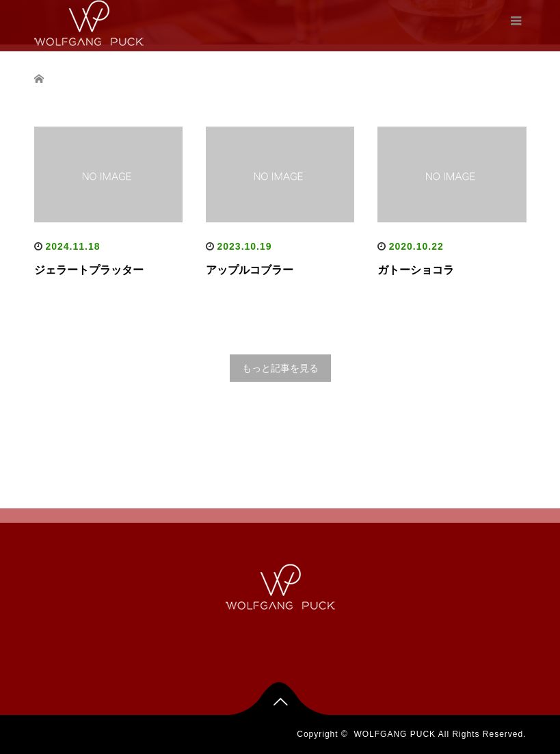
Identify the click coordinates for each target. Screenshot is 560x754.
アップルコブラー (250, 270)
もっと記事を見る (280, 368)
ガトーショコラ (416, 270)
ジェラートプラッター (89, 270)
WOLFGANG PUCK (395, 734)
